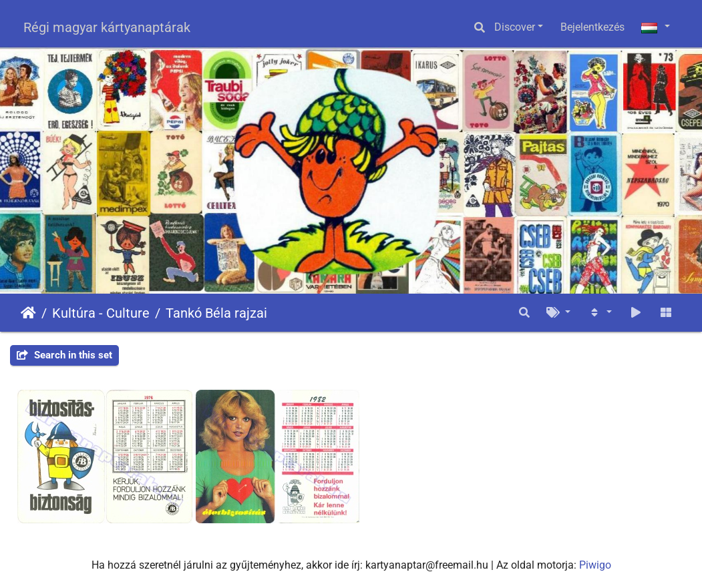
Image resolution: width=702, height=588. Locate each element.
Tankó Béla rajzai (216, 313)
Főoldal (28, 313)
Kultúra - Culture (101, 313)
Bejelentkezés (592, 27)
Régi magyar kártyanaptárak (107, 27)
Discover (515, 27)
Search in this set (64, 355)
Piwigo (595, 565)
